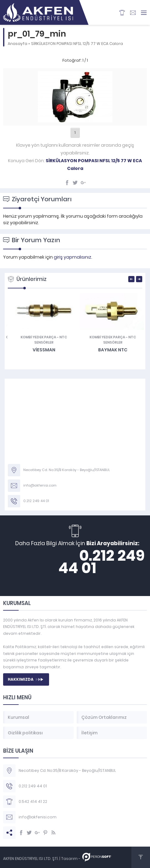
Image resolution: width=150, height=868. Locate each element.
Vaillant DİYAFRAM (41, 350)
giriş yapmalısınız (73, 257)
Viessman (109, 350)
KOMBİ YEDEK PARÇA (104, 337)
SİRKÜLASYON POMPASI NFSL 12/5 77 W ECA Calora (77, 44)
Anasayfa (18, 44)
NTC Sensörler (116, 340)
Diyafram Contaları (27, 337)
